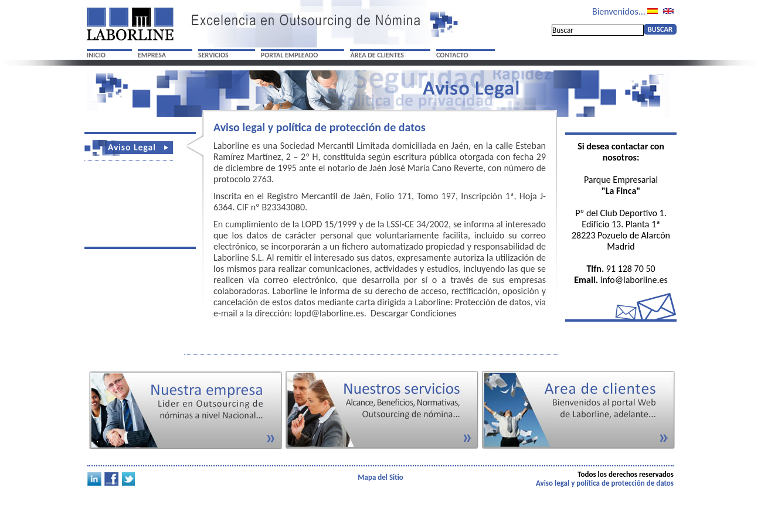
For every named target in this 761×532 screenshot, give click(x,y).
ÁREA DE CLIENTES (377, 55)
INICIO (96, 55)
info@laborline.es (634, 280)
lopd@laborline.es (329, 313)
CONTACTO (452, 55)
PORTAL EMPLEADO (290, 55)
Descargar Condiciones (414, 313)
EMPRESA (152, 55)
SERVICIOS (213, 55)
